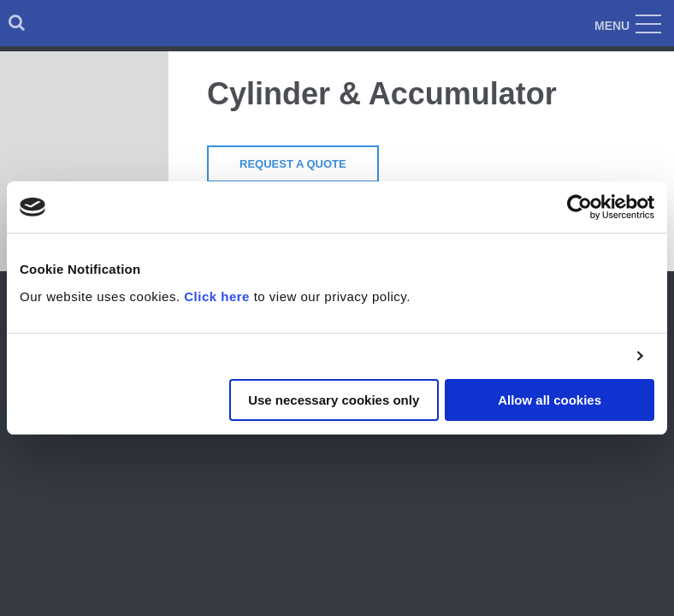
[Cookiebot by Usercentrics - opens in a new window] (579, 207)
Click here (217, 296)
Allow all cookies (550, 400)
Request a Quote (293, 164)
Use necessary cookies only (334, 400)
